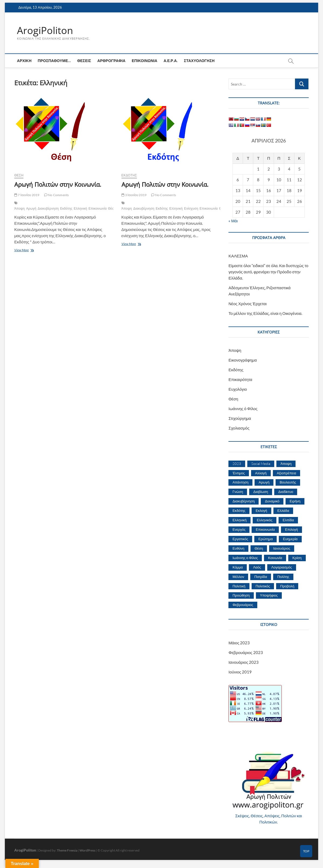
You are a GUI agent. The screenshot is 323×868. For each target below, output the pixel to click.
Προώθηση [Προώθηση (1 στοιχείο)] (241, 595)
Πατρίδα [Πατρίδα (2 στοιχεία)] (261, 577)
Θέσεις (84, 61)
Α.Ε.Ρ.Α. (171, 61)
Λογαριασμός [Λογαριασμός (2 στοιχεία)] (282, 567)
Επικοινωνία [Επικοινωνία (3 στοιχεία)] (265, 529)
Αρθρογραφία (111, 61)
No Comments (57, 195)
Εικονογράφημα (243, 360)
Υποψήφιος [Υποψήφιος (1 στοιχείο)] (269, 595)
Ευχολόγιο (238, 389)
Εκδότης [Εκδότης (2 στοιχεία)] (239, 511)
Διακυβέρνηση (48, 209)
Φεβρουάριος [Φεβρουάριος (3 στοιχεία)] (243, 605)
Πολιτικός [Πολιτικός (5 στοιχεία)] (263, 586)
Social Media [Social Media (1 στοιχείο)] (261, 464)
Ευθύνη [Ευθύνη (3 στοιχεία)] (238, 548)
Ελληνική (81, 209)
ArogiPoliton (45, 30)
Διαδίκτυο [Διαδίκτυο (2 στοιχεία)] (286, 492)
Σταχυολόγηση (199, 61)
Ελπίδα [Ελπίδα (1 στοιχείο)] (288, 520)
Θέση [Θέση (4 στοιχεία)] (259, 548)
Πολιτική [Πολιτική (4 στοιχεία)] (239, 586)
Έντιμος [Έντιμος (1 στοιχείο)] (239, 473)
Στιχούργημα (240, 418)
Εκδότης (66, 209)
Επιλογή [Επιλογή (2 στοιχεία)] (291, 529)
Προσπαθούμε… (54, 61)
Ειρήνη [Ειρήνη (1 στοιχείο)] (295, 501)
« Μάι (233, 221)
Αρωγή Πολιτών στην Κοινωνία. (58, 185)
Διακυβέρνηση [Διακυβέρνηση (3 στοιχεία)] (244, 501)
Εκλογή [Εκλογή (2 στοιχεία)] (261, 511)
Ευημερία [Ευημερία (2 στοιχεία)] (290, 539)
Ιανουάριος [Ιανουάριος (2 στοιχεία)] (282, 548)
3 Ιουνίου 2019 (134, 195)
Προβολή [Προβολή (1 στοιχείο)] (287, 586)
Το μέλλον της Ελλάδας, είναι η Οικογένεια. (265, 313)
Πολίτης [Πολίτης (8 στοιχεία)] (283, 577)
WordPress (87, 850)
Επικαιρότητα (240, 379)
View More (28, 251)
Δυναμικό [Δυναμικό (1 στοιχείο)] (272, 501)
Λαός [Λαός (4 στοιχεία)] (257, 567)
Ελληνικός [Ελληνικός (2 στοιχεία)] (265, 520)
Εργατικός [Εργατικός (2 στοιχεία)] (240, 539)
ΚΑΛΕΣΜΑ (238, 256)
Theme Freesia (67, 850)
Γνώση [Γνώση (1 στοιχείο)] (238, 492)
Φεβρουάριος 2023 (246, 653)
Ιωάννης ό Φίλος (243, 409)
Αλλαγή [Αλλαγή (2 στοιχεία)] (261, 473)
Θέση (19, 176)
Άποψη (20, 209)
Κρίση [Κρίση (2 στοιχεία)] (297, 558)
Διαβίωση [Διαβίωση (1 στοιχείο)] (261, 492)
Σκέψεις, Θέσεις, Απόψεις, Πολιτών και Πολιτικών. (269, 819)
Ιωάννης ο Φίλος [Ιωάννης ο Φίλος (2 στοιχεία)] (245, 558)
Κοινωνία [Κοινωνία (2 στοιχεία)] (275, 558)
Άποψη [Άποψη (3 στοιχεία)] (286, 464)
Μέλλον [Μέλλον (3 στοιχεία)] (238, 577)
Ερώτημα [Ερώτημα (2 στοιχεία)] (265, 539)
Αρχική (24, 61)
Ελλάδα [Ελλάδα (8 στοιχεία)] (283, 511)
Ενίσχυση (191, 209)
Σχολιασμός (239, 428)
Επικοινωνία (145, 61)
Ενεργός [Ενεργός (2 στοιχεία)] (239, 529)
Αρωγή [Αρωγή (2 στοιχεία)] (264, 482)
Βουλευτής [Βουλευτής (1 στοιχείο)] (288, 482)
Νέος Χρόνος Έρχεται (248, 304)
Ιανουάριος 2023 (244, 662)
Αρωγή (31, 209)
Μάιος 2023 (239, 643)
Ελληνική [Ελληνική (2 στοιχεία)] (239, 520)
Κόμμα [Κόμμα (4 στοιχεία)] (238, 567)
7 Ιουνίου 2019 (27, 195)
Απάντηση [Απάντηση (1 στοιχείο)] (240, 482)
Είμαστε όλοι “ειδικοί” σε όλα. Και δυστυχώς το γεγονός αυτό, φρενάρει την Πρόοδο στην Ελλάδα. (268, 272)
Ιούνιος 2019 (240, 672)
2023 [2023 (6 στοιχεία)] (237, 464)
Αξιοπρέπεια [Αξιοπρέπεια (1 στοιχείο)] (287, 473)
